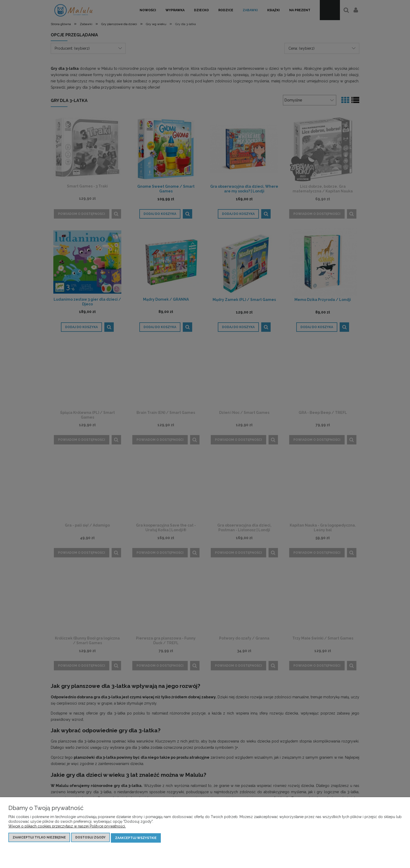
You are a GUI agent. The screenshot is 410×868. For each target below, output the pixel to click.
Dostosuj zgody (90, 838)
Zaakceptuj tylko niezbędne (39, 838)
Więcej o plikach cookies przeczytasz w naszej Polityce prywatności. (67, 827)
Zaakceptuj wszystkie (136, 838)
